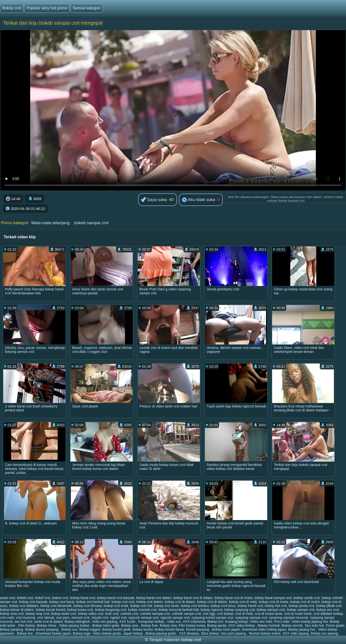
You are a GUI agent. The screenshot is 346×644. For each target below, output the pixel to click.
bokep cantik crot (307, 598)
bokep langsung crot (110, 610)
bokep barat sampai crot (273, 598)
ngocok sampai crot (143, 618)
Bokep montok (269, 625)
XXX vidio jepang (296, 633)
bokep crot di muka (274, 602)
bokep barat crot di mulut (234, 598)
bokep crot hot (141, 606)
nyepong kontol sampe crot (212, 618)
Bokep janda (217, 625)
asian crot (8, 598)
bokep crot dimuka (87, 606)
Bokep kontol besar (169, 629)
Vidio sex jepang (105, 622)
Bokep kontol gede (116, 629)
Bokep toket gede (106, 625)
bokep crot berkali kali (93, 602)
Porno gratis (335, 625)
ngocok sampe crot (175, 618)
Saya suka (154, 200)
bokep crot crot (123, 602)
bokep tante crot (64, 614)
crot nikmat (45, 618)
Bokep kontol (143, 629)
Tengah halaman (165, 640)
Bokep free (150, 625)
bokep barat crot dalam (154, 598)
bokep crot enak (116, 606)
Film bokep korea (192, 625)
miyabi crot (100, 618)
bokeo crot (60, 598)
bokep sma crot (12, 614)
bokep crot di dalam (180, 602)
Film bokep (26, 625)
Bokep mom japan (226, 629)
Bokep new (168, 625)
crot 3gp (209, 614)
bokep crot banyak (33, 602)
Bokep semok (292, 625)
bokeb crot (25, 598)
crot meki (7, 618)
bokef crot (43, 598)
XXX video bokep (242, 625)
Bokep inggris (90, 629)
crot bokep (225, 614)
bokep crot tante (166, 606)
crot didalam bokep (328, 614)
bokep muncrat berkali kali (179, 610)
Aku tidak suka (198, 200)
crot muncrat (26, 618)
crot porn (63, 618)
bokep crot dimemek (56, 606)
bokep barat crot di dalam (193, 598)
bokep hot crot (276, 606)
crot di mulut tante (298, 614)
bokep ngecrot (212, 610)
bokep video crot (91, 614)
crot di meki (244, 614)
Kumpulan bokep (152, 622)
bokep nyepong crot (240, 610)
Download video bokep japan (264, 629)
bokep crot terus (223, 606)
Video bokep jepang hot (310, 622)
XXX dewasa (189, 633)
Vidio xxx (174, 622)
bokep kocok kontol (51, 610)
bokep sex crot (328, 610)
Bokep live (25, 633)
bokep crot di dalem (212, 602)
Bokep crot (12, 8)
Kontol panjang (198, 629)
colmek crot (129, 614)
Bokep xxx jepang (325, 633)
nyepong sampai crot (251, 618)
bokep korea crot (80, 610)
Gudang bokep (236, 622)
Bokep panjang (11, 629)
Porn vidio (282, 622)
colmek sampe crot (186, 614)
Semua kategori (86, 8)
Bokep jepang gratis (161, 633)
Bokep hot (215, 622)
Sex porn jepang (234, 633)
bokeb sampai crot (91, 223)
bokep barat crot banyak (116, 598)
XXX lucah (128, 622)
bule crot (112, 614)
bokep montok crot (142, 610)
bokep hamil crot (250, 606)
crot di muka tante (269, 614)
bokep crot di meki (243, 602)
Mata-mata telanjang (50, 223)
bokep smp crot (38, 614)
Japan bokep (133, 633)
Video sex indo (261, 622)
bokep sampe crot (301, 610)
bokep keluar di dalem (17, 610)
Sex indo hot (314, 625)
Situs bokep (210, 633)
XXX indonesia (194, 622)
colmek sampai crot (155, 614)
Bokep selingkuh (77, 622)
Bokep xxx (69, 629)
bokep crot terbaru (195, 606)
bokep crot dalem (150, 602)
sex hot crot (23, 622)
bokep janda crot (302, 606)
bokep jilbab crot (329, 606)
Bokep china (47, 625)
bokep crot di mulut (305, 602)
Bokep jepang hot (302, 629)
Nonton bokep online (265, 633)
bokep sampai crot (271, 610)
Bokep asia (130, 625)
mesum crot (80, 618)
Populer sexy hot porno (47, 8)
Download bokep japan (53, 633)
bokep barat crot (83, 598)
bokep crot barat (62, 602)
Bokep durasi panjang (42, 629)
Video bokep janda (107, 633)
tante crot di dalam (49, 622)
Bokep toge (82, 633)
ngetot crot (118, 618)
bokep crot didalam (24, 606)
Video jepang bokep (75, 625)
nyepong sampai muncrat (289, 618)
